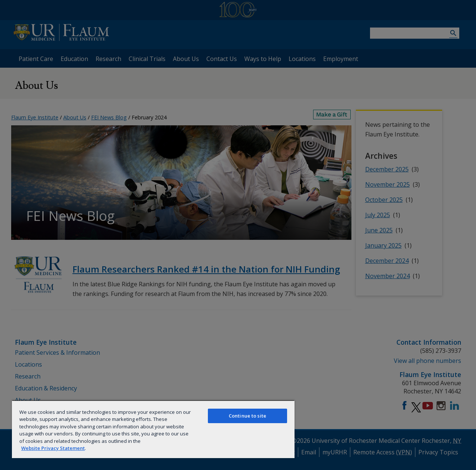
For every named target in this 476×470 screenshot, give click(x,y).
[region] (153, 429)
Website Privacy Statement (53, 448)
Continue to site (247, 416)
